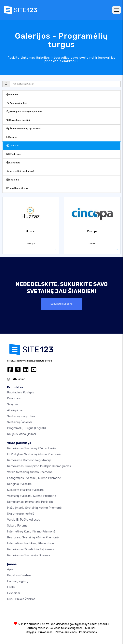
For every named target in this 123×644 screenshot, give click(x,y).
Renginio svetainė (19, 484)
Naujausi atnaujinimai (21, 434)
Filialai (11, 587)
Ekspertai (13, 593)
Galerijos (13, 146)
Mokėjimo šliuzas (17, 188)
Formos (12, 137)
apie (10, 569)
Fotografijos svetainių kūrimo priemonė (34, 478)
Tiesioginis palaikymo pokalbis (24, 112)
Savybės (13, 404)
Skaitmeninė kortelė (21, 514)
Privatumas (45, 632)
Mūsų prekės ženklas (21, 599)
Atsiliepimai (15, 410)
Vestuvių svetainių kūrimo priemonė (32, 496)
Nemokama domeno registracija (29, 460)
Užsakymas (14, 154)
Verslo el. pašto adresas (24, 520)
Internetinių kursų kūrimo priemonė (31, 531)
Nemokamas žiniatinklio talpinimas (31, 549)
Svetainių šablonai (20, 422)
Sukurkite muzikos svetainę (25, 490)
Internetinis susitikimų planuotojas (31, 543)
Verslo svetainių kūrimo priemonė (30, 472)
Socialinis (13, 180)
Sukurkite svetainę (61, 304)
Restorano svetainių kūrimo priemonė (33, 537)
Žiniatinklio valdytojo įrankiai (24, 129)
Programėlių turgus (26, 428)
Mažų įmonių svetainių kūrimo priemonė (34, 508)
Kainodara (13, 163)
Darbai (18, 581)
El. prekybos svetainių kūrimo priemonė (34, 454)
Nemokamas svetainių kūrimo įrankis (32, 448)
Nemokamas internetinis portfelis (30, 502)
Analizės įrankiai (17, 103)
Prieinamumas (88, 632)
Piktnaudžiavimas (66, 632)
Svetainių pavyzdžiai (21, 416)
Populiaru (13, 95)
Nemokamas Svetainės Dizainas (29, 555)
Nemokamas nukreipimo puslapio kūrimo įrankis (39, 466)
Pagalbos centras (19, 575)
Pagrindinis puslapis (21, 392)
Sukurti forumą (17, 526)
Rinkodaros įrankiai (18, 120)
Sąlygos (31, 632)
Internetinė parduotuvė (20, 171)
